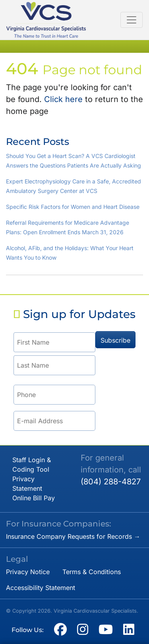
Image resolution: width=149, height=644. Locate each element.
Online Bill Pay (34, 498)
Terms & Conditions (92, 572)
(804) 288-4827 (111, 482)
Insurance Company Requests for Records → (73, 536)
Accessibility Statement (41, 588)
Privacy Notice (28, 572)
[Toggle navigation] (132, 20)
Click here (63, 99)
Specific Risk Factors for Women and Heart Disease (73, 207)
